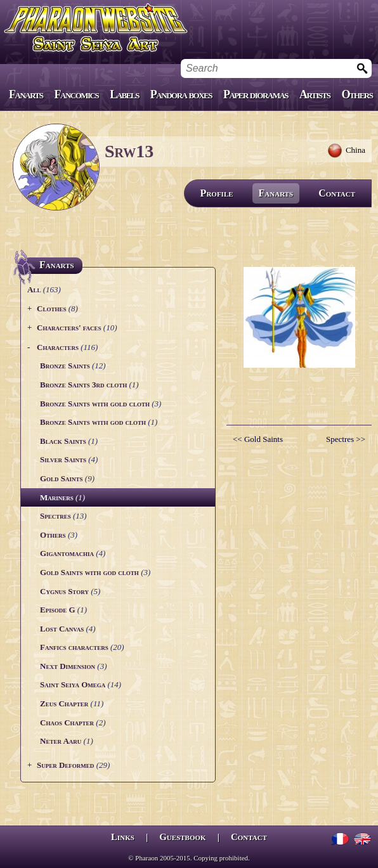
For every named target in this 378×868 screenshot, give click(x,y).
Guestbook (182, 837)
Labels (124, 94)
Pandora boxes (181, 94)
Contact (337, 193)
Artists (315, 94)
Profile (217, 193)
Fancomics (77, 94)
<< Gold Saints (258, 439)
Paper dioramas (256, 94)
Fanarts (26, 94)
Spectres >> (346, 439)
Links (123, 837)
